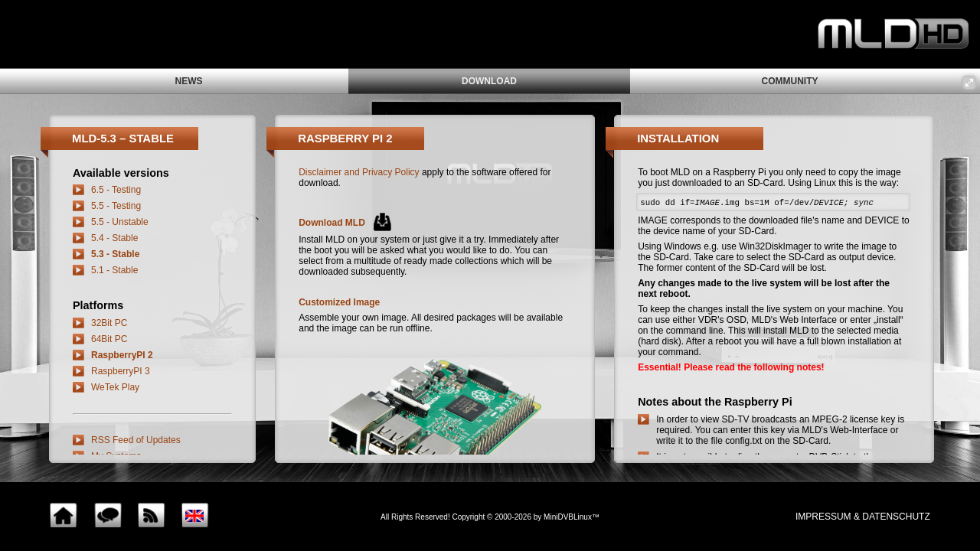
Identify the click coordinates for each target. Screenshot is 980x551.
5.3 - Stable (115, 254)
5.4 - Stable (114, 238)
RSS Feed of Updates (136, 440)
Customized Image (339, 302)
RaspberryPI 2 (122, 355)
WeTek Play (115, 387)
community (790, 81)
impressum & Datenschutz (863, 517)
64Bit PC (109, 339)
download (489, 81)
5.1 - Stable (114, 270)
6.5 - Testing (116, 190)
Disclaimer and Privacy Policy (359, 172)
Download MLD (332, 223)
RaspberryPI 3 (121, 371)
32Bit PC (109, 323)
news (189, 81)
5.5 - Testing (116, 206)
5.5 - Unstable (120, 222)
